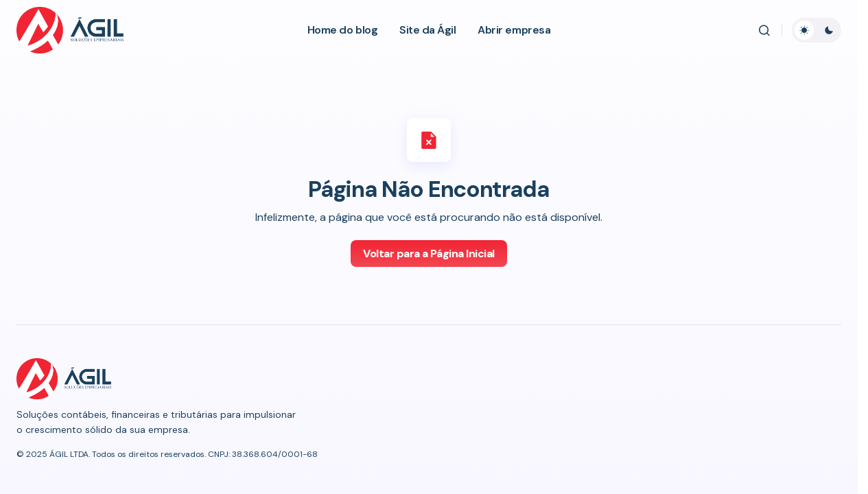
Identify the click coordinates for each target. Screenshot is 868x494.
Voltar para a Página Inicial (429, 254)
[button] (764, 30)
